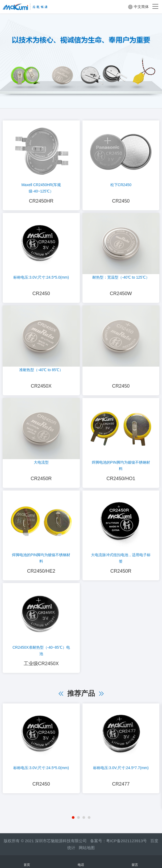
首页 (27, 862)
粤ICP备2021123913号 (126, 841)
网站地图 (87, 848)
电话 (81, 862)
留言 (135, 862)
